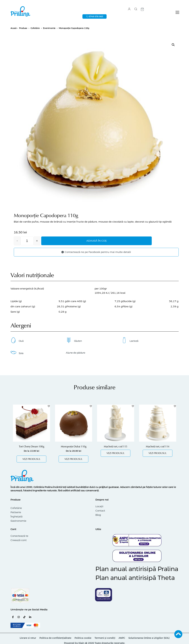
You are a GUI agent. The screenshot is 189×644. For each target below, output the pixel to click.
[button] (173, 46)
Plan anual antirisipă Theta (135, 578)
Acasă (14, 29)
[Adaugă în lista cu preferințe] (49, 407)
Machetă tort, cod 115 (116, 447)
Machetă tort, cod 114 (158, 447)
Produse (23, 29)
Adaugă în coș (103, 242)
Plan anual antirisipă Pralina (137, 569)
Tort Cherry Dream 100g (31, 447)
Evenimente (49, 29)
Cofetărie (35, 29)
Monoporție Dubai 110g (74, 447)
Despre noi (102, 500)
